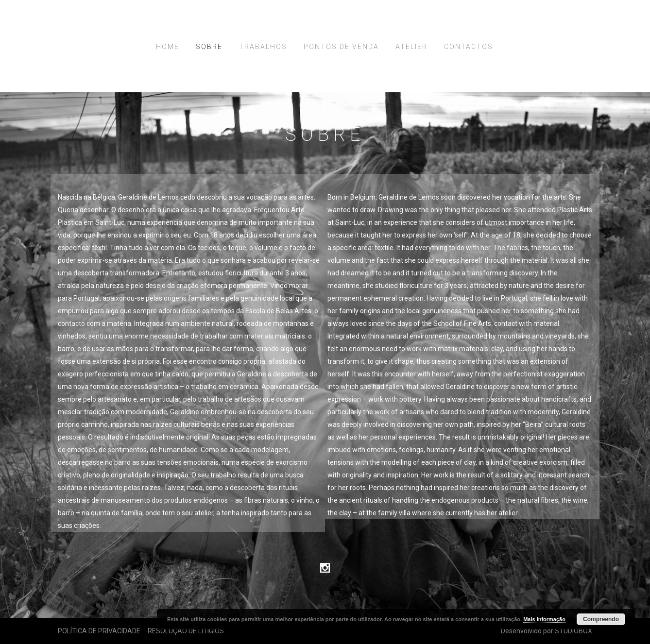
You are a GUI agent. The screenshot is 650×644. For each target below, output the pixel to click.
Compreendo (601, 619)
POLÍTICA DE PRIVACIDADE (99, 631)
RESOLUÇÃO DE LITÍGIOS (186, 631)
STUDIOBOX (573, 631)
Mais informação (544, 619)
